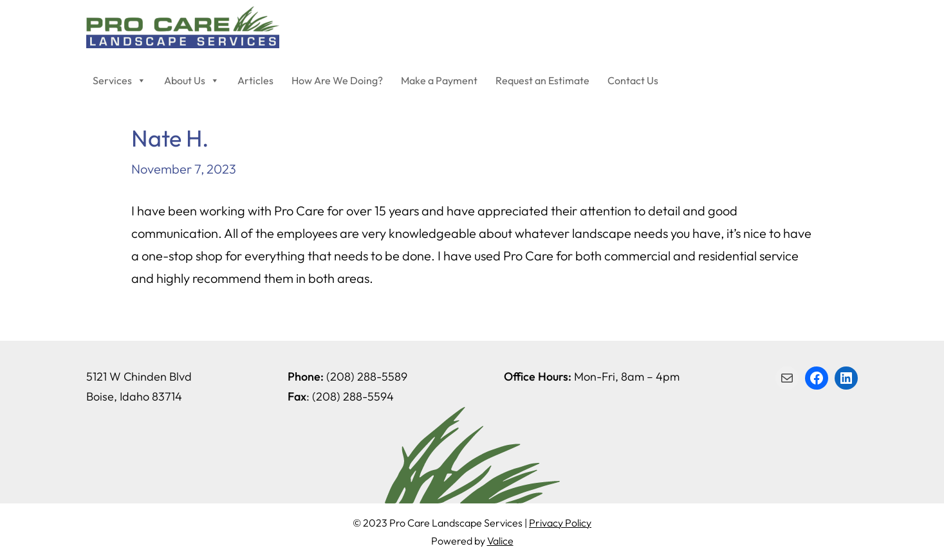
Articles (255, 80)
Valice (500, 541)
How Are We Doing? (337, 80)
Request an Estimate (542, 80)
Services (119, 80)
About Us (192, 80)
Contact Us (633, 80)
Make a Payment (439, 80)
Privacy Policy (560, 523)
